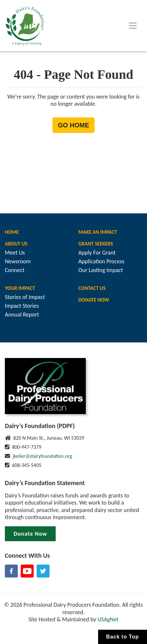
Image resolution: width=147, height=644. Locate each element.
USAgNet (108, 619)
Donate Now (94, 300)
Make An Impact (98, 232)
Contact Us (92, 288)
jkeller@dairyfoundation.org (42, 456)
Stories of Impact (25, 297)
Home (12, 232)
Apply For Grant (97, 253)
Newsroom (18, 261)
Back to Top (123, 637)
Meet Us (15, 253)
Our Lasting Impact (101, 270)
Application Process (101, 261)
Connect (15, 270)
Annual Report (22, 315)
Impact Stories (22, 306)
